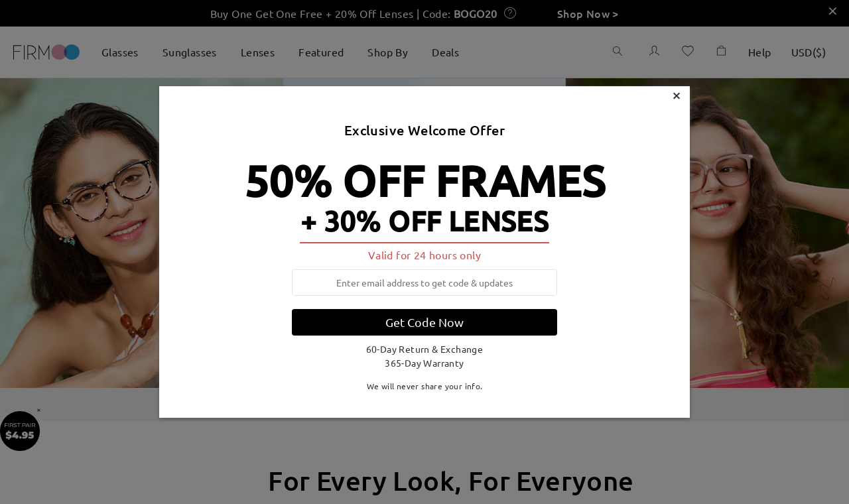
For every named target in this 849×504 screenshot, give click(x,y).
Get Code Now (424, 322)
